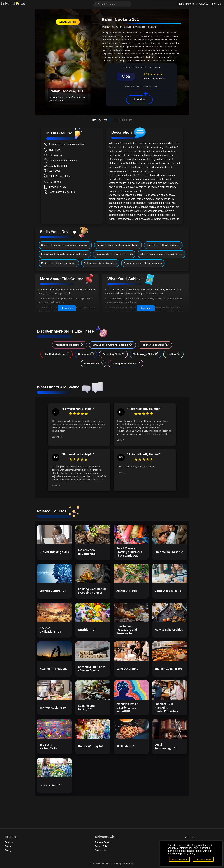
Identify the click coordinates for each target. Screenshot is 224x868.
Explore (189, 4)
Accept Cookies (179, 859)
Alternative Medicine (70, 345)
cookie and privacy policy (181, 854)
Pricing (8, 850)
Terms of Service (103, 842)
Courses (9, 842)
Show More (67, 308)
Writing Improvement (126, 363)
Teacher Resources (155, 345)
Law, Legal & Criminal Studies (112, 345)
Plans (181, 4)
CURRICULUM (123, 120)
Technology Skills (146, 354)
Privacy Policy (102, 846)
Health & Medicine (57, 354)
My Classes (202, 4)
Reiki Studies (93, 363)
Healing (173, 354)
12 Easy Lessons (68, 22)
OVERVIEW (99, 120)
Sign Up (216, 4)
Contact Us (100, 850)
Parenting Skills (113, 354)
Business (86, 354)
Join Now (139, 100)
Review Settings (203, 859)
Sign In (8, 846)
